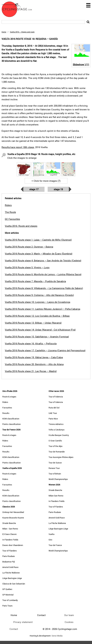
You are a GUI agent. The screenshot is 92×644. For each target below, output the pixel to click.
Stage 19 (58, 189)
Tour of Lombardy (10, 600)
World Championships (58, 479)
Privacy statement (23, 622)
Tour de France (55, 545)
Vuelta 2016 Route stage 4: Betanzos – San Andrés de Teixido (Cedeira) (43, 260)
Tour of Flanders (10, 551)
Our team (69, 615)
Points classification (11, 424)
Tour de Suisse (55, 463)
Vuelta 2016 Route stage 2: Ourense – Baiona (29, 247)
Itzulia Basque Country (59, 435)
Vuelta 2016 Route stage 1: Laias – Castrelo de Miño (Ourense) (38, 240)
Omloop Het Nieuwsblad (13, 512)
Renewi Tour (54, 468)
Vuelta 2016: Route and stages (21, 226)
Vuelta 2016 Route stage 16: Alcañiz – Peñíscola (31, 343)
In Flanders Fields (10, 540)
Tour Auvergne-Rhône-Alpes (61, 457)
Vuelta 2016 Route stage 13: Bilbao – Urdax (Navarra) (33, 323)
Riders (5, 402)
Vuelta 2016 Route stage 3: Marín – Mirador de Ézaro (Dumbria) (39, 254)
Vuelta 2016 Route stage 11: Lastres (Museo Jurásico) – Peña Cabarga (42, 309)
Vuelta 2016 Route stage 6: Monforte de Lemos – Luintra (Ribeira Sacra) (43, 274)
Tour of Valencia (56, 397)
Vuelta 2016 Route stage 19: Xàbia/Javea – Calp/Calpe (34, 357)
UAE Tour (53, 413)
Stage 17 (34, 189)
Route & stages (9, 397)
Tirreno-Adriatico (56, 424)
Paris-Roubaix (9, 556)
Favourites (7, 408)
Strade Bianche (9, 523)
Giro (50, 540)
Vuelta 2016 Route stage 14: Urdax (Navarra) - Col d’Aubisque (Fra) (40, 330)
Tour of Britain (55, 474)
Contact (14, 629)
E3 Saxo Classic (10, 534)
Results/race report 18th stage (18, 147)
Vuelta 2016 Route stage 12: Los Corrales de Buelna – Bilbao (37, 316)
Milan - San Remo (10, 529)
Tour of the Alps (56, 446)
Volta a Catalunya (56, 430)
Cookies (69, 622)
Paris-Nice (53, 419)
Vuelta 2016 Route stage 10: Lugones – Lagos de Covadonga (37, 302)
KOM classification (11, 419)
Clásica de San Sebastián (14, 584)
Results (6, 413)
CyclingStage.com (19, 9)
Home (4, 32)
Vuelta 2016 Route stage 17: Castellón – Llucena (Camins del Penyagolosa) (45, 350)
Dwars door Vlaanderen (13, 545)
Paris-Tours (7, 606)
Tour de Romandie (57, 452)
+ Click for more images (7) (46, 181)
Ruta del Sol (54, 408)
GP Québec (7, 589)
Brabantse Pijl (9, 562)
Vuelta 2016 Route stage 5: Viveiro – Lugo (27, 267)
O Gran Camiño (55, 441)
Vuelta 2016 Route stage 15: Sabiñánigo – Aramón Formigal (37, 337)
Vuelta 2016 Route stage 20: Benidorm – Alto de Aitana (34, 364)
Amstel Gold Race (10, 567)
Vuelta (51, 534)
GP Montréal (8, 595)
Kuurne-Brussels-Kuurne (13, 518)
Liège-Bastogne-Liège (12, 578)
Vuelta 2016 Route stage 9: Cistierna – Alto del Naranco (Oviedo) (39, 295)
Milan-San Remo (56, 496)
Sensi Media (57, 636)
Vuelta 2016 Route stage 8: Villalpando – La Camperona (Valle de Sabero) (44, 288)
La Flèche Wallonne (11, 573)
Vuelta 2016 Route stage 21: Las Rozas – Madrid (31, 371)
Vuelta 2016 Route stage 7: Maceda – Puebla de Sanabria (35, 281)
